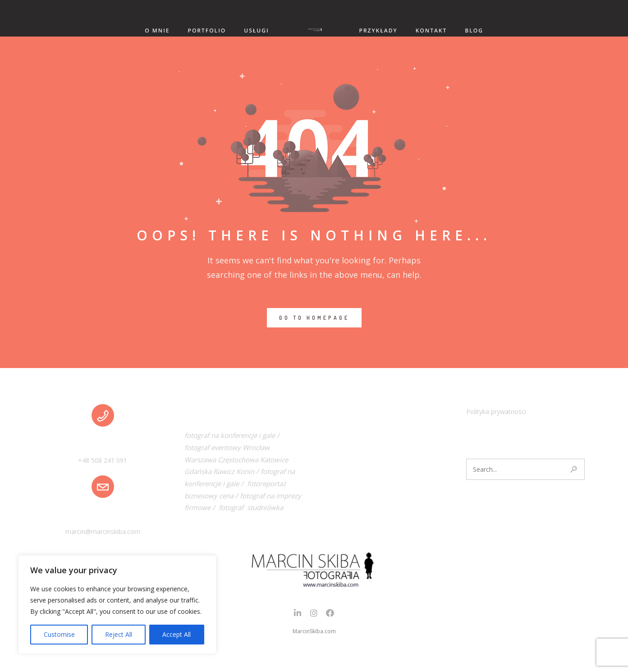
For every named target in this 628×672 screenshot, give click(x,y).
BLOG (474, 30)
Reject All (119, 634)
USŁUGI (256, 30)
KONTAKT (431, 30)
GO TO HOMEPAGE (314, 318)
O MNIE (157, 30)
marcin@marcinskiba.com (103, 532)
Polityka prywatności (496, 412)
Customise (59, 634)
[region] (117, 605)
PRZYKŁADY (378, 30)
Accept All (176, 634)
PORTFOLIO (207, 30)
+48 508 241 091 (103, 460)
